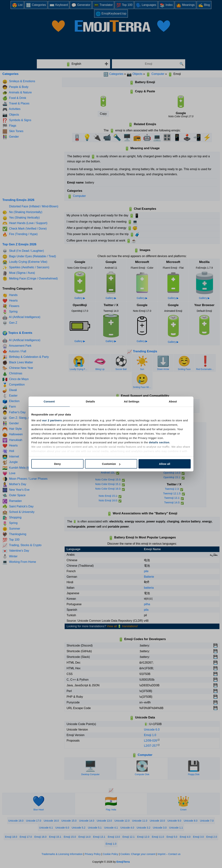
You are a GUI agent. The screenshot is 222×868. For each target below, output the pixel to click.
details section (159, 442)
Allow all (165, 464)
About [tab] (173, 401)
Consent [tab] (49, 401)
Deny (57, 464)
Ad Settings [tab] (132, 401)
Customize (111, 464)
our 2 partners (52, 420)
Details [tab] (90, 401)
